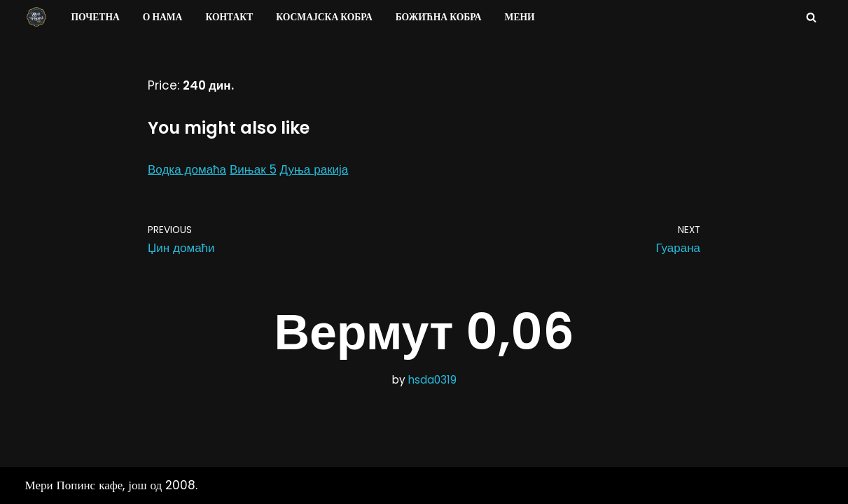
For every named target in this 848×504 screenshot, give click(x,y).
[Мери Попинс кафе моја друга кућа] (36, 17)
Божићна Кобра (439, 17)
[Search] (811, 17)
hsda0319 (432, 380)
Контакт (229, 17)
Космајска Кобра (324, 17)
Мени (520, 17)
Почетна (96, 17)
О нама (163, 17)
